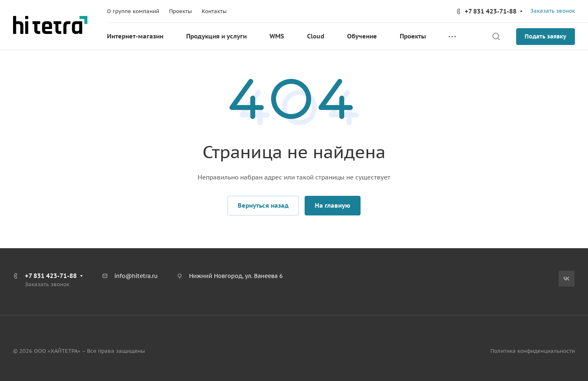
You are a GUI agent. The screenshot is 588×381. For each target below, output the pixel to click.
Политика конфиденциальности (533, 351)
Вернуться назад (263, 205)
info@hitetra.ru (136, 276)
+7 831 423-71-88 (491, 11)
